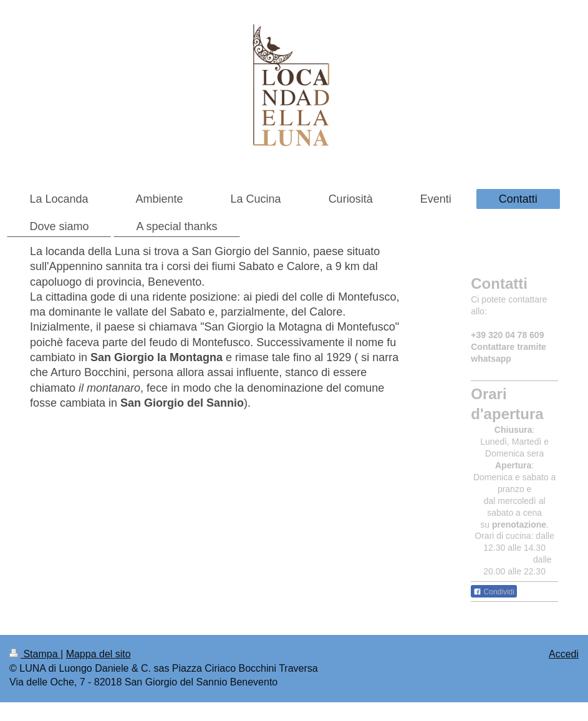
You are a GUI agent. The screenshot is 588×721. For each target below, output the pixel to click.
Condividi (494, 592)
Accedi (564, 654)
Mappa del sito (99, 654)
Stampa (35, 654)
